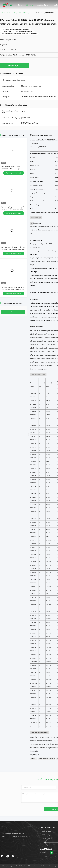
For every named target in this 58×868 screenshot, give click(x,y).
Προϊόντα (30, 5)
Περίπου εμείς (43, 5)
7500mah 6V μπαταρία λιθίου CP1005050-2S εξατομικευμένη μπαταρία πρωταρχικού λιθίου (11, 169)
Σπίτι (20, 5)
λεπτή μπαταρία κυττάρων (47, 759)
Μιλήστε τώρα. (15, 66)
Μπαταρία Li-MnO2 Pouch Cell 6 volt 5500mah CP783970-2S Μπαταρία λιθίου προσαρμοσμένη (13, 289)
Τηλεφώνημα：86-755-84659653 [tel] (13, 833)
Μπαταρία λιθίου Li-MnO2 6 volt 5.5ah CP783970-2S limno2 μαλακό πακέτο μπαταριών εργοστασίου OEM (13, 249)
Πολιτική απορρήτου (8, 866)
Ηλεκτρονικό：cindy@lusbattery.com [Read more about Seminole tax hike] (14, 837)
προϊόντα (10, 13)
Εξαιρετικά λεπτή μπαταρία (22, 13)
